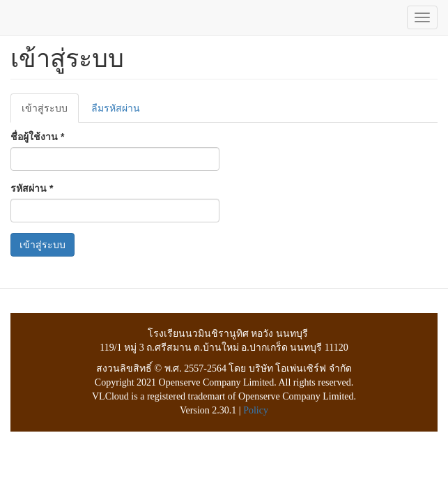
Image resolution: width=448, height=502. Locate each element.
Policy (256, 410)
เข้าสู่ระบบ (50, 112)
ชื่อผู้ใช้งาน (37, 137)
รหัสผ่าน (32, 188)
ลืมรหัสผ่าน (116, 108)
